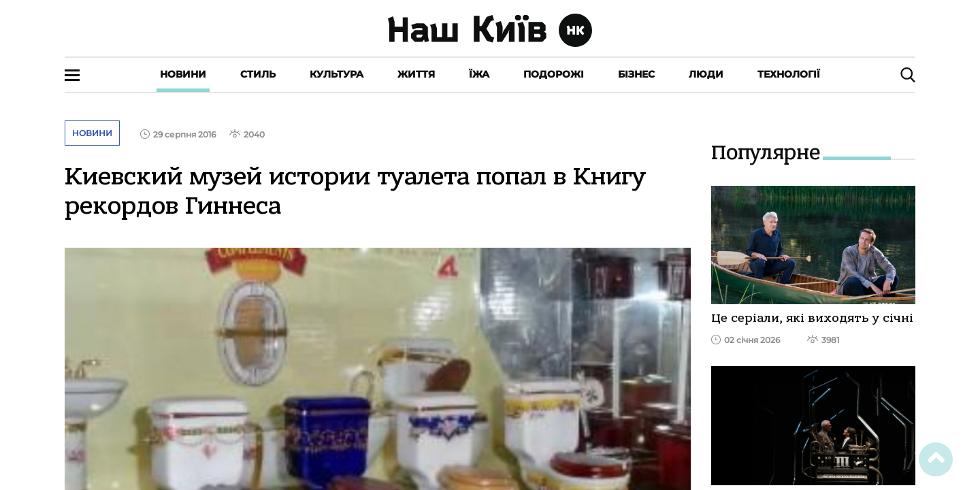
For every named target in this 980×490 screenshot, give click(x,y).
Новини (183, 74)
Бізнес (636, 74)
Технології (789, 74)
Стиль (258, 74)
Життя (416, 74)
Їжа (479, 74)
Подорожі (554, 74)
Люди (706, 74)
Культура (337, 74)
